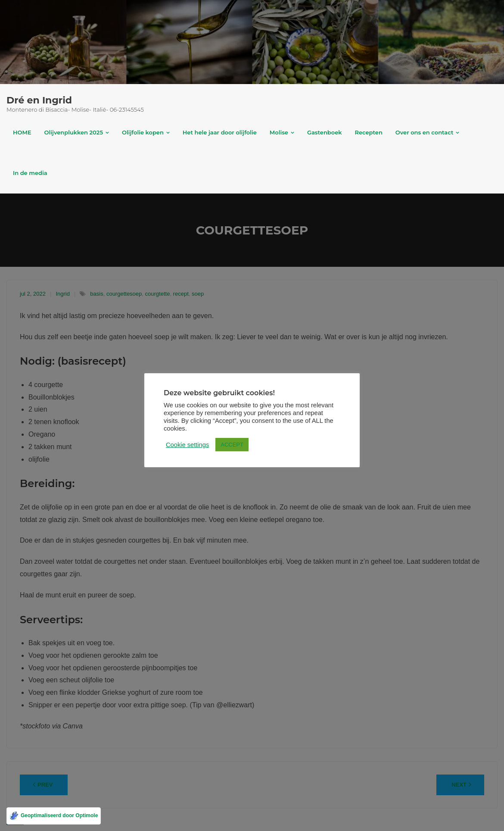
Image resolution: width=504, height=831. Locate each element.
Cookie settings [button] (187, 445)
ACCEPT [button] (232, 445)
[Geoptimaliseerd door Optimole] (54, 816)
